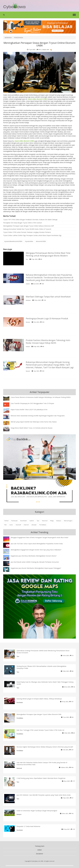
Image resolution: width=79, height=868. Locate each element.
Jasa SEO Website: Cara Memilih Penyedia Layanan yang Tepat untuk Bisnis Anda (44, 795)
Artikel (39, 850)
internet (28, 284)
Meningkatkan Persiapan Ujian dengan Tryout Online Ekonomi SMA (39, 714)
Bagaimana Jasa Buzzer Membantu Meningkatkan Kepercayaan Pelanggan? (36, 568)
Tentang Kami (40, 846)
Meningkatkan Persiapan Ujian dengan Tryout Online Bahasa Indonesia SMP (29, 226)
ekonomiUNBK (41, 241)
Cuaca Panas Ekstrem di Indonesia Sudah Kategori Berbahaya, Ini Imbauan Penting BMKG (41, 397)
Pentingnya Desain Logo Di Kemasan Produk (47, 318)
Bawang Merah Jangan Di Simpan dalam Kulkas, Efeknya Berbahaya (39, 699)
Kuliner (32, 521)
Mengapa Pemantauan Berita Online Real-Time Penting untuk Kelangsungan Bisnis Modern (48, 254)
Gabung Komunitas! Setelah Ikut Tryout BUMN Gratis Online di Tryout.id (27, 229)
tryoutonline (29, 241)
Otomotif (18, 525)
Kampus (59, 521)
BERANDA (8, 38)
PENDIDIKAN (18, 38)
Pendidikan (43, 525)
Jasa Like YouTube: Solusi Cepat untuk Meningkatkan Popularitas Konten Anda (37, 544)
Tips (27, 259)
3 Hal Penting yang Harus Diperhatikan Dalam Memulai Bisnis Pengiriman (41, 778)
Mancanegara (68, 521)
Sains (11, 525)
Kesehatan (28, 300)
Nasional (28, 322)
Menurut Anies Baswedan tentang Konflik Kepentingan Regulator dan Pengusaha (38, 416)
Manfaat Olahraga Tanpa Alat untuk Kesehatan (48, 297)
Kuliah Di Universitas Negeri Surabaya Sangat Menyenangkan (37, 811)
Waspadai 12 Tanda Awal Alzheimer (28, 826)
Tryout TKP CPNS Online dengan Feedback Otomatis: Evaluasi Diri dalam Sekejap (30, 220)
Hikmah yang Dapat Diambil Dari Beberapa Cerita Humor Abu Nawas (34, 422)
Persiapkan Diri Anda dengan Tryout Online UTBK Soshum (23, 223)
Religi (52, 521)
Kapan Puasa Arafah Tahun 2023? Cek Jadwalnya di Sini (29, 410)
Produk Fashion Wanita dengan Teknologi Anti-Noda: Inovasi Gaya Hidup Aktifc (48, 342)
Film (6, 525)
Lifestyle (28, 347)
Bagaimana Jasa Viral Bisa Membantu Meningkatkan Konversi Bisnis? (34, 556)
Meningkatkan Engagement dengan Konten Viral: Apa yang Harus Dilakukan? (36, 550)
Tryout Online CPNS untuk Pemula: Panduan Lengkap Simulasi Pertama (27, 232)
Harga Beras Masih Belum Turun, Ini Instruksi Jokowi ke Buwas (32, 428)
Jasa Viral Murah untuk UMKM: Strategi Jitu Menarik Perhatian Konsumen (35, 562)
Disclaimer (39, 854)
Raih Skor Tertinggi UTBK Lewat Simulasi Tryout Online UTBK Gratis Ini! (40, 730)
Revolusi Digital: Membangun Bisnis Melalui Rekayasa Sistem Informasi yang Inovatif (45, 747)
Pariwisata (14, 521)
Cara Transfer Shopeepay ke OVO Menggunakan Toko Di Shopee (32, 403)
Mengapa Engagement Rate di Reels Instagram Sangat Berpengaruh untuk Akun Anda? (39, 537)
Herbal (6, 521)
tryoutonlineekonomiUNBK (13, 241)
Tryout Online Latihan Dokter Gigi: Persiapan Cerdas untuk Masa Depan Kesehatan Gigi (32, 235)
